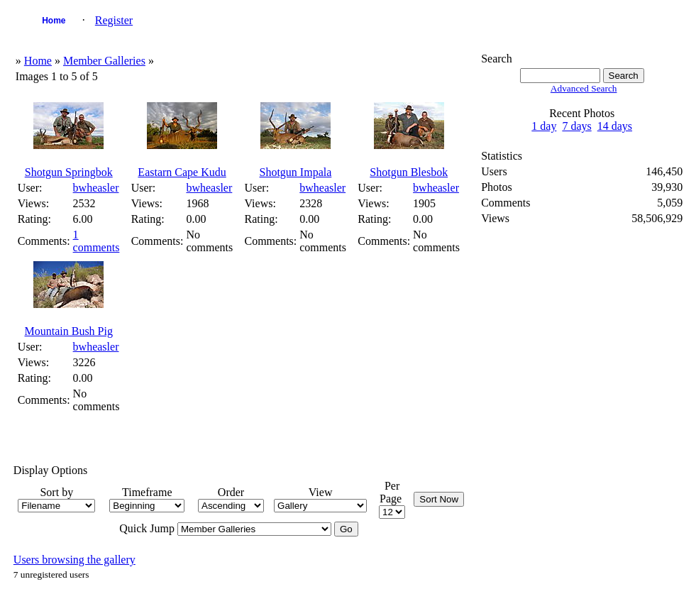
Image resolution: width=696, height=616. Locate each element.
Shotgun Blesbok (409, 172)
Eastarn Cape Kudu (182, 172)
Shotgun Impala (296, 172)
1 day (544, 126)
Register (114, 20)
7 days (576, 126)
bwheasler (96, 188)
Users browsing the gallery (74, 560)
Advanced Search (584, 88)
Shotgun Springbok (69, 172)
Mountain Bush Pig (69, 331)
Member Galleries (104, 61)
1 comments (96, 241)
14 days (615, 126)
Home (54, 21)
